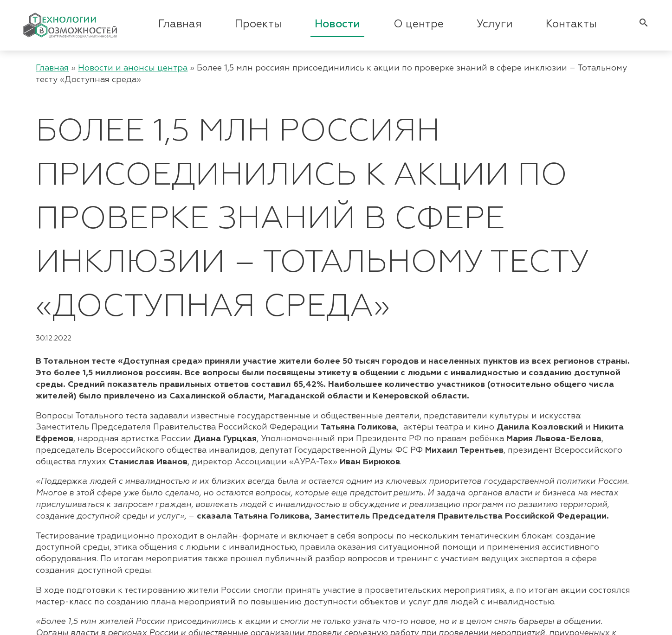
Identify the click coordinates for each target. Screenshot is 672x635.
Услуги (495, 24)
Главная (180, 24)
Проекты (258, 24)
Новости (337, 24)
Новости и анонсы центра (133, 68)
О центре (419, 24)
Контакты (571, 24)
